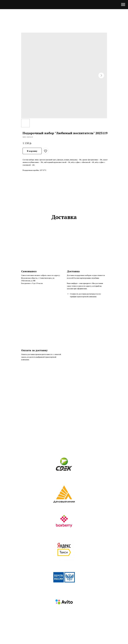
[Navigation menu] (123, 5)
